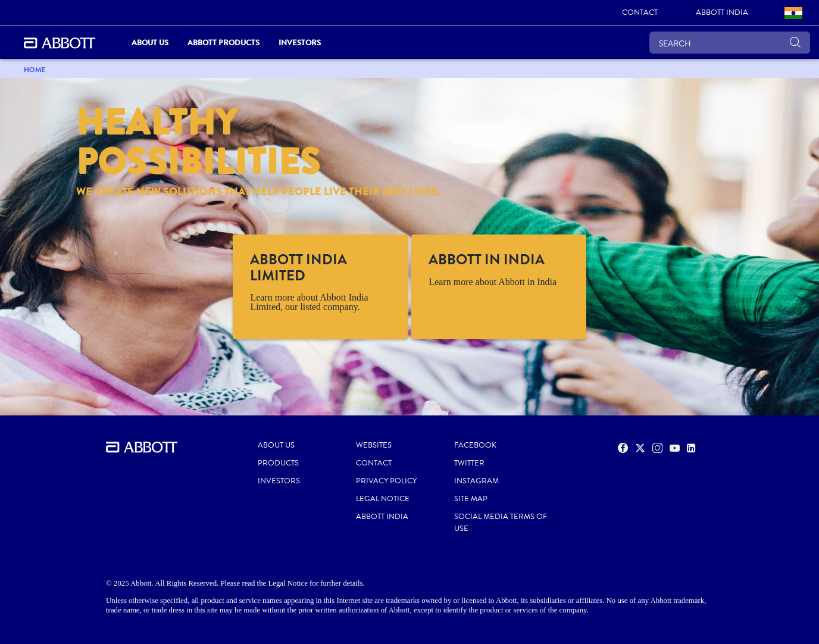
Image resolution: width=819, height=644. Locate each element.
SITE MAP (471, 499)
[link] (640, 13)
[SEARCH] (730, 43)
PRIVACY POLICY (386, 481)
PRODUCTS (278, 463)
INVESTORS (279, 481)
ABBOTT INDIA (382, 517)
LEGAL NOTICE (383, 499)
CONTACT (374, 463)
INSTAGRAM (476, 481)
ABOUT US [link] (150, 43)
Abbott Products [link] (223, 43)
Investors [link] (300, 43)
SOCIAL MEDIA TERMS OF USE (501, 523)
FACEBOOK (475, 445)
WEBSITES (374, 445)
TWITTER (469, 463)
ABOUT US (276, 445)
